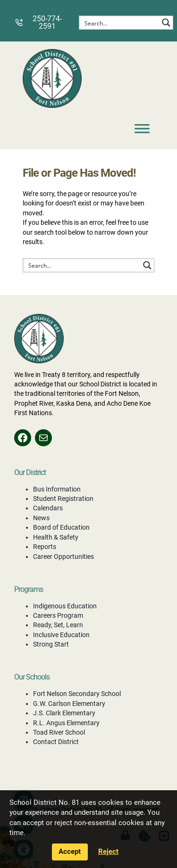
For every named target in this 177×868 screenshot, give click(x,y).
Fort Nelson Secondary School (77, 694)
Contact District (56, 742)
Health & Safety (56, 537)
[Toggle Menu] (142, 128)
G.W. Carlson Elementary (69, 704)
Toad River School (59, 732)
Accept (70, 852)
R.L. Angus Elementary (66, 723)
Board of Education (61, 527)
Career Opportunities (63, 557)
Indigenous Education (65, 606)
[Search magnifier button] (166, 23)
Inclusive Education (61, 635)
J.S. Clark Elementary (64, 713)
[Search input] (120, 23)
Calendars (48, 508)
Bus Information (57, 489)
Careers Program (58, 615)
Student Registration (63, 499)
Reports (45, 547)
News (41, 518)
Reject (108, 852)
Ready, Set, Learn (58, 625)
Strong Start (51, 644)
